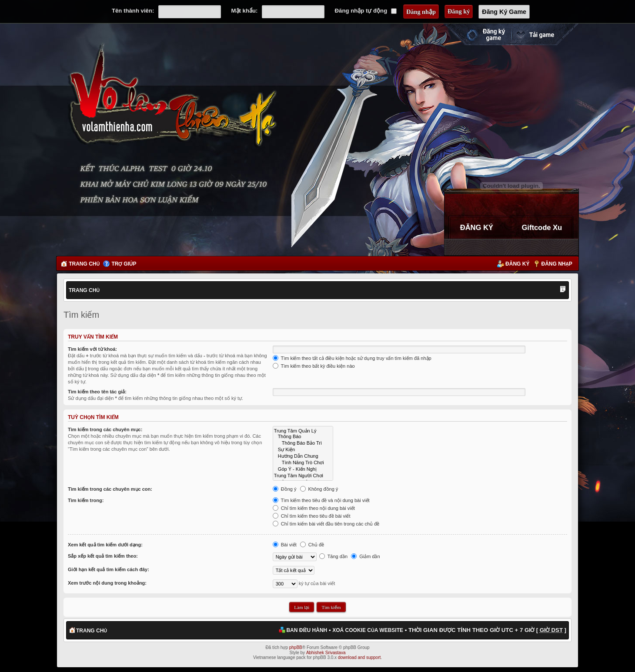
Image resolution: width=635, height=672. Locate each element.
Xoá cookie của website (368, 630)
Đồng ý (285, 489)
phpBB (296, 647)
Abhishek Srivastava (326, 653)
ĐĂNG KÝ (477, 227)
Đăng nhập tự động (366, 11)
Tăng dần (333, 556)
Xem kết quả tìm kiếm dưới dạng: (105, 545)
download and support (359, 657)
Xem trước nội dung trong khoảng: (107, 583)
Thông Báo (303, 437)
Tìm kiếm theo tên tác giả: (97, 392)
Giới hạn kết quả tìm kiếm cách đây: (109, 569)
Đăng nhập (557, 264)
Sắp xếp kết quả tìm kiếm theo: (103, 556)
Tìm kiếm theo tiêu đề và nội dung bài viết (321, 500)
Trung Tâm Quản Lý (303, 431)
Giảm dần (366, 556)
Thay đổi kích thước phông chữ (563, 290)
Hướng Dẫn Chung (303, 456)
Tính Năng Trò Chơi (303, 462)
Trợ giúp (124, 264)
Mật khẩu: (245, 11)
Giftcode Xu (542, 227)
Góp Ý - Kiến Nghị (303, 469)
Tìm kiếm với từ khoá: (92, 349)
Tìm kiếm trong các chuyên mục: (105, 429)
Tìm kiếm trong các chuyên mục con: (110, 489)
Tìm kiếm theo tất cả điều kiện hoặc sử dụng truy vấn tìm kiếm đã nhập (352, 358)
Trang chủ (84, 264)
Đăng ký (517, 264)
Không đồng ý (319, 489)
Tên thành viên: (133, 11)
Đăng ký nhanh (477, 34)
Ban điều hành (307, 630)
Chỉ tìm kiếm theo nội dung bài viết (314, 508)
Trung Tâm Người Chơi (303, 475)
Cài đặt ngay (545, 34)
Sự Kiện (303, 449)
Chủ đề (312, 545)
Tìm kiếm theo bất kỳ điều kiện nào (314, 366)
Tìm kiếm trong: (86, 500)
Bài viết (285, 545)
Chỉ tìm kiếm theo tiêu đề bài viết (312, 516)
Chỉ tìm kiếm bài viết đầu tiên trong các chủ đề (326, 524)
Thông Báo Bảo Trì (303, 443)
